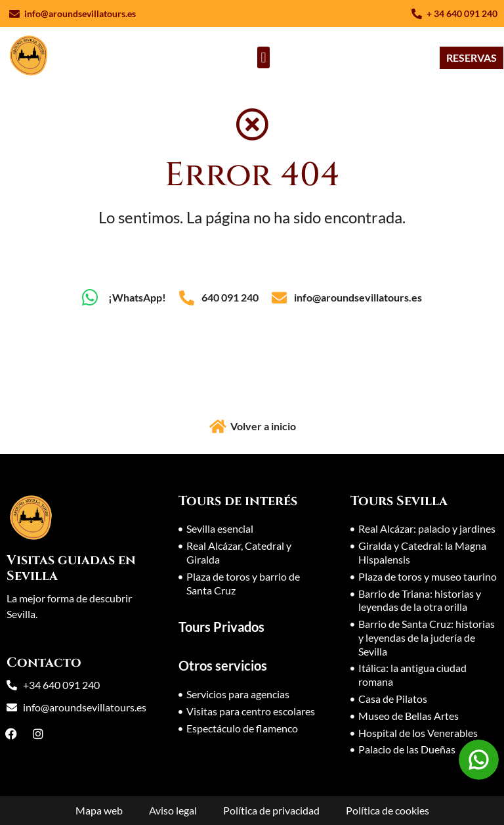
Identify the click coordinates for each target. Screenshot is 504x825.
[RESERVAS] (472, 58)
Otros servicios (223, 665)
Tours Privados (221, 627)
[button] (263, 57)
